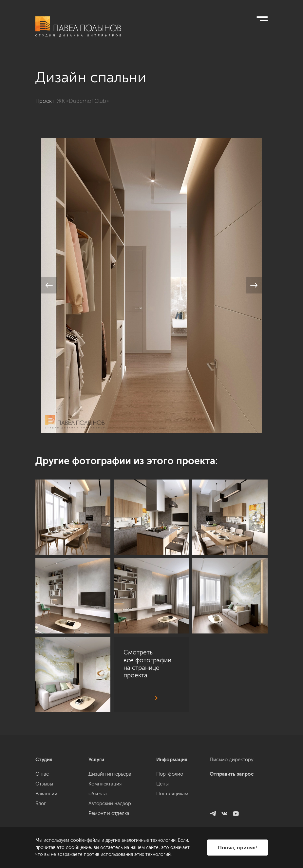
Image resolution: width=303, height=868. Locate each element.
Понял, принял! (237, 848)
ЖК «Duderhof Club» (83, 101)
